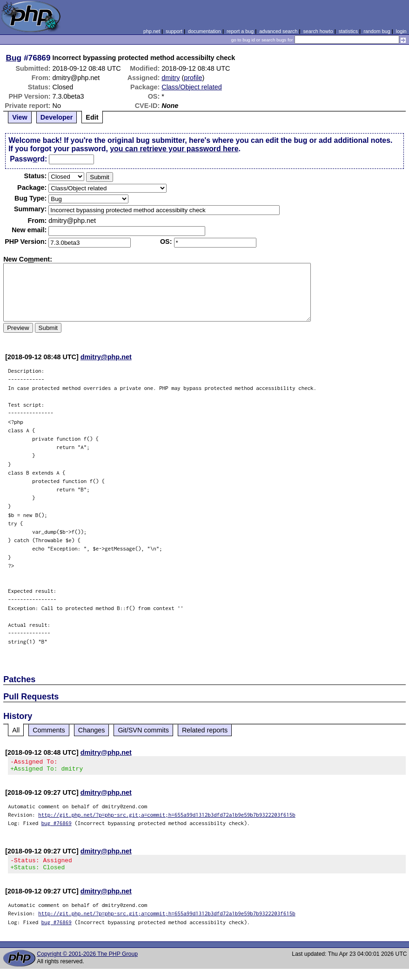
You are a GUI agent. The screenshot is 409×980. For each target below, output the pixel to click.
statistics (348, 31)
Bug (14, 58)
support (174, 31)
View (20, 117)
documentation (204, 31)
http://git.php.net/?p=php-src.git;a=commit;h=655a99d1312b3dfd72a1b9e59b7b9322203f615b (167, 817)
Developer (57, 117)
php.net (152, 31)
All (16, 730)
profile (193, 78)
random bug (377, 31)
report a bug (240, 31)
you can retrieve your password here (174, 149)
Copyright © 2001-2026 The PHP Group (87, 960)
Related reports (205, 730)
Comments (49, 730)
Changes (92, 730)
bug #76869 (57, 826)
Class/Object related (192, 87)
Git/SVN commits (143, 730)
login (401, 31)
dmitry (171, 78)
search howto (318, 31)
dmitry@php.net (106, 357)
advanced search (278, 31)
